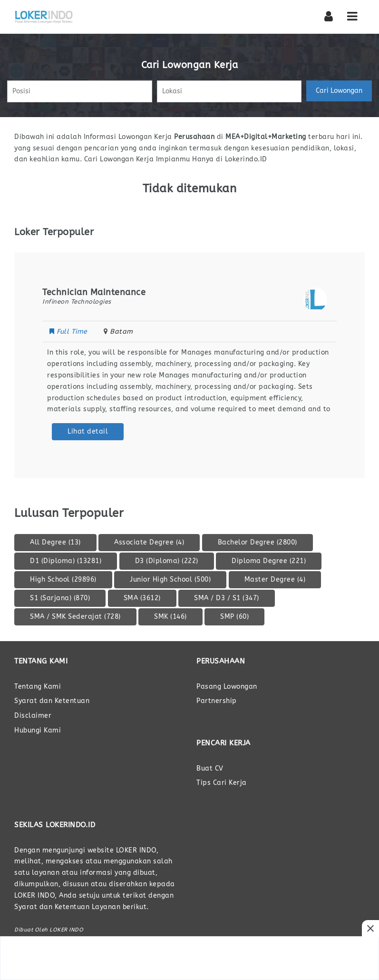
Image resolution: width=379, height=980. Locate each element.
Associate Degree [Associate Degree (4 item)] (149, 542)
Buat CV (210, 768)
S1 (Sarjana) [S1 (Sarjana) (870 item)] (60, 598)
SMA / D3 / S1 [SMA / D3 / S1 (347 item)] (227, 598)
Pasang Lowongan (227, 687)
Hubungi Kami (38, 730)
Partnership (217, 701)
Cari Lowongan (339, 91)
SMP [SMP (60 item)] (234, 617)
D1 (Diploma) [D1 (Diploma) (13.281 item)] (66, 561)
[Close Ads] (370, 929)
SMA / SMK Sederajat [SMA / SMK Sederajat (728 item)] (75, 617)
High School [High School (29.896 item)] (63, 579)
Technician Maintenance (94, 292)
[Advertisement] (190, 958)
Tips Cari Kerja (222, 783)
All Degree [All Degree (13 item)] (55, 542)
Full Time (69, 332)
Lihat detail (88, 431)
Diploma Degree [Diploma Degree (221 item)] (269, 561)
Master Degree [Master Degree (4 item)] (275, 579)
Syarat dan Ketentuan (52, 701)
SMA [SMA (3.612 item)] (142, 598)
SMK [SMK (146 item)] (170, 617)
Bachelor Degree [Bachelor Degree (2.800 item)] (258, 542)
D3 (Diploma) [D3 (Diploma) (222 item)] (167, 561)
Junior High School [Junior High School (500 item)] (170, 579)
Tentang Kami (38, 687)
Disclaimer (33, 716)
